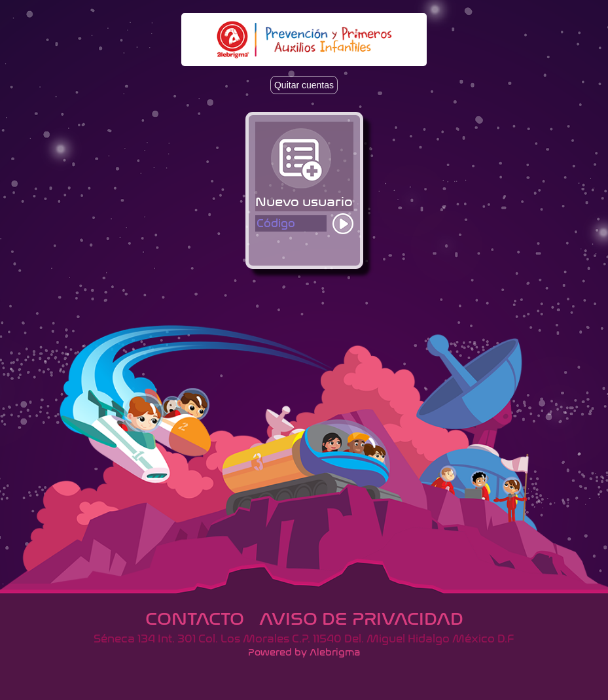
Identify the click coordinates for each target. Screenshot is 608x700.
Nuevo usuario (304, 202)
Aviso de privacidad (361, 619)
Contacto (195, 619)
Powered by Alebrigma (304, 653)
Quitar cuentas (304, 85)
